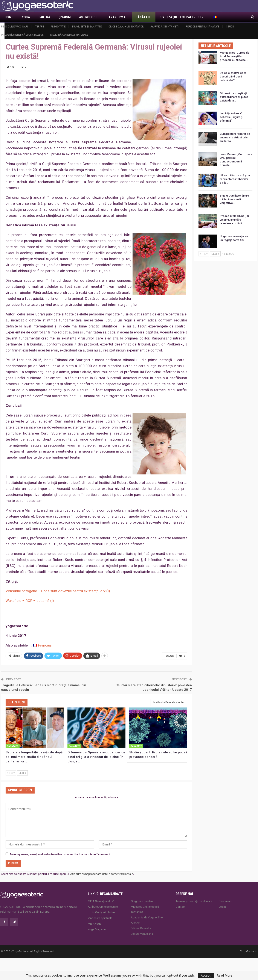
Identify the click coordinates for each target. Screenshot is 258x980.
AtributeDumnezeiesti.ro (103, 906)
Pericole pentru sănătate (203, 27)
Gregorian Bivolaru (142, 900)
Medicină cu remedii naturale (69, 35)
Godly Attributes (105, 912)
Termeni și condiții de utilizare (194, 900)
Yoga (26, 17)
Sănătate (143, 17)
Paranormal (117, 17)
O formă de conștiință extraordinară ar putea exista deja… (234, 97)
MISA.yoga (95, 923)
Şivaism (65, 17)
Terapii (40, 27)
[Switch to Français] (42, 645)
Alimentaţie (58, 27)
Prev (11, 772)
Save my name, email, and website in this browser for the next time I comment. (60, 854)
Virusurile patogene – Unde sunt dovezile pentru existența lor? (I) (58, 591)
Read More (224, 975)
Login (222, 906)
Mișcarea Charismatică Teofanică (145, 909)
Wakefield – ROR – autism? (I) (30, 601)
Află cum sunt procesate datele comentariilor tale (102, 873)
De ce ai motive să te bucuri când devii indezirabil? (233, 76)
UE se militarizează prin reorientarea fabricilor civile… (235, 179)
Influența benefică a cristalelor (22, 35)
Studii (230, 27)
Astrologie (89, 17)
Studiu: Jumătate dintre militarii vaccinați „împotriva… (234, 199)
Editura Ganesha (141, 928)
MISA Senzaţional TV (101, 900)
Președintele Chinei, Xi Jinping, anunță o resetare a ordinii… (234, 220)
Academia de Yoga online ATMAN (147, 919)
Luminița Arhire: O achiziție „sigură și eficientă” (231, 117)
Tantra (44, 17)
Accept (206, 975)
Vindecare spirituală (100, 917)
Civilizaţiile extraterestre (182, 17)
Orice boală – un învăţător (126, 27)
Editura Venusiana (142, 933)
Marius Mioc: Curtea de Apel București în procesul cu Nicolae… (235, 56)
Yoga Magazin (97, 929)
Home (9, 17)
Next (22, 772)
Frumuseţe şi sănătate (87, 27)
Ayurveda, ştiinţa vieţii (165, 27)
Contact (181, 906)
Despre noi (225, 900)
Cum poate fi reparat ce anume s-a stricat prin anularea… (235, 137)
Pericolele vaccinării (15, 27)
